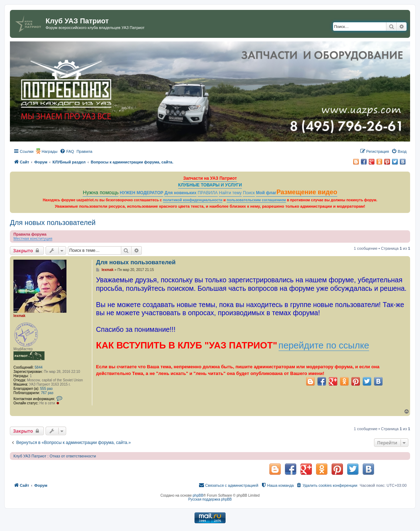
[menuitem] (67, 151)
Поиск (249, 193)
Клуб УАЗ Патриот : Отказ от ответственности (55, 456)
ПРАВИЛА (208, 193)
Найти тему (230, 193)
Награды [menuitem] (50, 151)
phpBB (198, 495)
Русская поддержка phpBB (210, 499)
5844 (39, 367)
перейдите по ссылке (324, 345)
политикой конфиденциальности (193, 200)
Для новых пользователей (53, 223)
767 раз (47, 393)
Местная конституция (33, 238)
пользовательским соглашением (256, 200)
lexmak (19, 316)
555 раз (46, 389)
